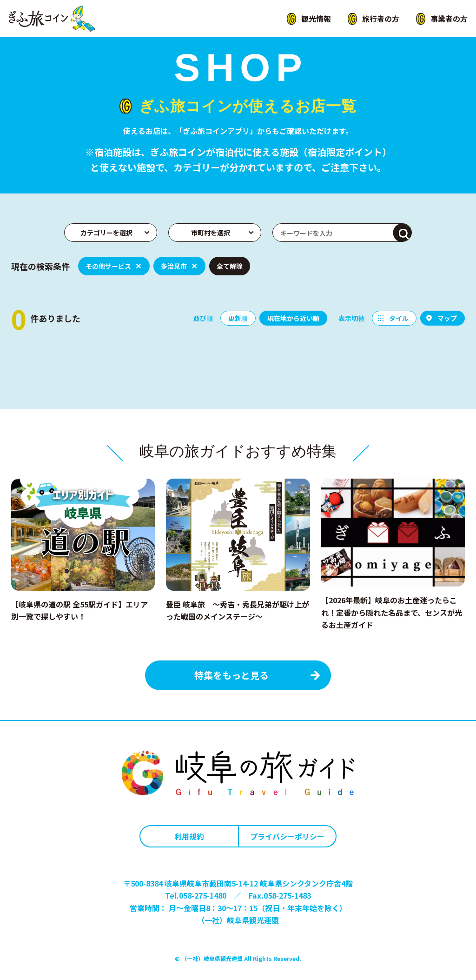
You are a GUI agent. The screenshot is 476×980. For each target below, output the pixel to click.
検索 (403, 233)
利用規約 (189, 836)
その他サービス (108, 266)
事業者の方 (449, 19)
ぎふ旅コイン (52, 19)
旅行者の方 (381, 19)
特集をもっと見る (231, 675)
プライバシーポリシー (287, 836)
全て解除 (230, 266)
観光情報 (316, 19)
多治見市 (174, 266)
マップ (447, 318)
